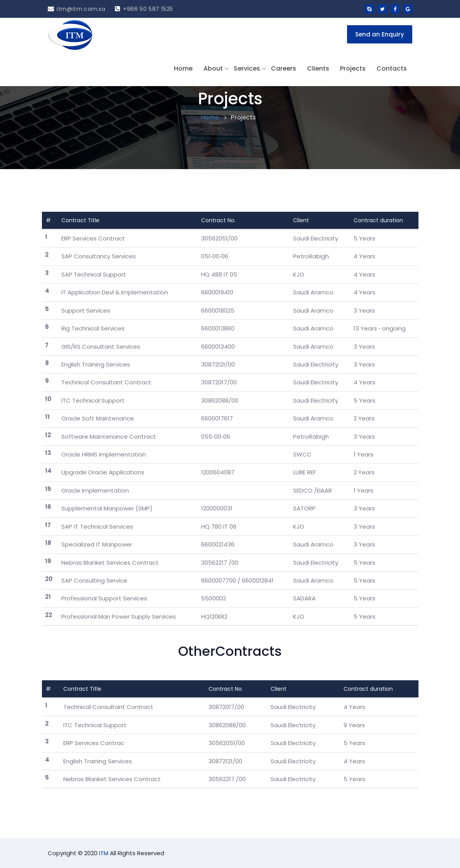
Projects (353, 68)
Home (183, 68)
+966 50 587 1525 (144, 9)
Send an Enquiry (380, 34)
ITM (104, 853)
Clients (318, 68)
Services (247, 68)
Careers (284, 68)
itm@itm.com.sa (77, 9)
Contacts (392, 68)
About (213, 68)
